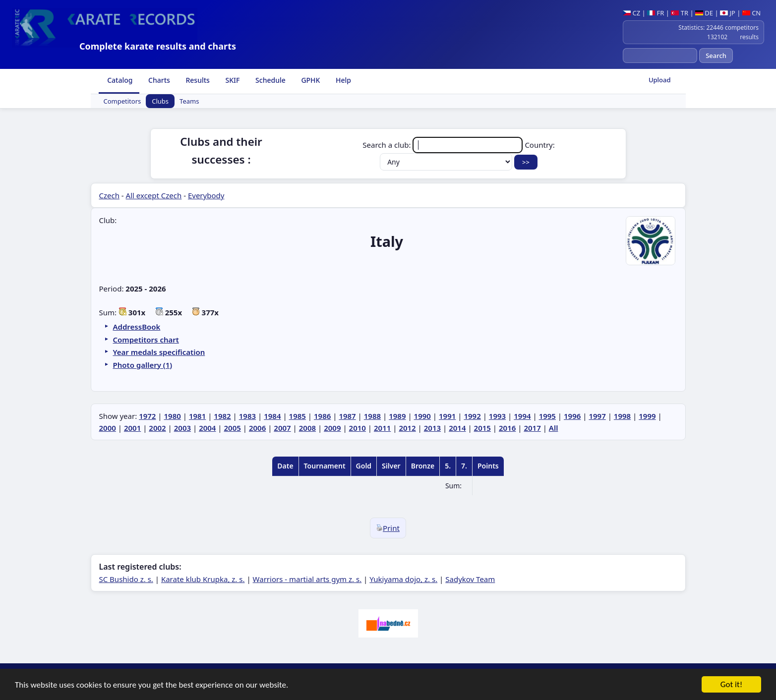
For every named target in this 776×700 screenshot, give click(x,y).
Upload (660, 80)
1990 (422, 416)
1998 (622, 416)
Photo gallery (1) (143, 365)
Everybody (206, 195)
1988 (372, 416)
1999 (647, 416)
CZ (631, 13)
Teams (189, 101)
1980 (173, 416)
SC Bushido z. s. (126, 579)
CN (751, 13)
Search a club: (444, 145)
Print (388, 528)
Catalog (119, 80)
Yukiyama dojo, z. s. (403, 579)
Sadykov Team (470, 579)
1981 (197, 416)
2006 (257, 428)
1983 (247, 416)
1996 (572, 416)
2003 (182, 428)
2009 (332, 428)
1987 (347, 416)
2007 (282, 428)
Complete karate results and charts (158, 46)
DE (704, 13)
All (554, 428)
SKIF (232, 80)
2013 (432, 428)
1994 (522, 416)
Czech (109, 195)
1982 (222, 416)
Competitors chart (146, 340)
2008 (307, 428)
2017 (532, 428)
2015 (482, 428)
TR (680, 13)
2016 (507, 428)
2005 (233, 428)
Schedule (269, 80)
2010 (358, 428)
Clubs (160, 101)
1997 (597, 416)
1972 (147, 416)
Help (342, 80)
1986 (322, 416)
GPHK (310, 80)
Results (197, 80)
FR (656, 13)
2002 (157, 428)
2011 (382, 428)
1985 (298, 416)
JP (728, 13)
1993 (497, 416)
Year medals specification (159, 352)
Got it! (731, 685)
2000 (108, 428)
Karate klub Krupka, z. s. (203, 579)
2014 (457, 428)
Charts (158, 80)
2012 (407, 428)
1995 (547, 416)
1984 (272, 416)
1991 (447, 416)
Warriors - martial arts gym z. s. (307, 579)
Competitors (122, 101)
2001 (132, 428)
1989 (397, 416)
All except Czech (154, 195)
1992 (472, 416)
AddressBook (137, 327)
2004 (207, 428)
